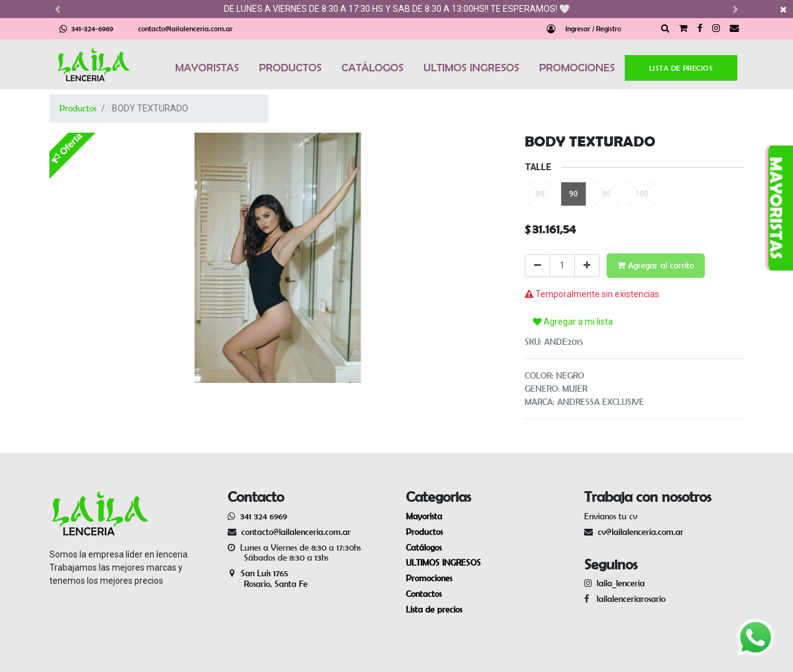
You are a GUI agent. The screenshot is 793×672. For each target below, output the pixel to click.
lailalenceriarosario (629, 599)
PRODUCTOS (290, 68)
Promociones (429, 578)
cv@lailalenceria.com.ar (641, 532)
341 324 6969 (264, 516)
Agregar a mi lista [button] (573, 322)
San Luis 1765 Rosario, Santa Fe (268, 578)
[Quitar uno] (538, 266)
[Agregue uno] (587, 266)
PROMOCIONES (577, 68)
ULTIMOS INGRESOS (471, 68)
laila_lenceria (621, 583)
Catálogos (424, 547)
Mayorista (424, 516)
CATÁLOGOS (372, 68)
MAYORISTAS (207, 68)
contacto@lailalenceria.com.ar (185, 28)
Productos (78, 108)
